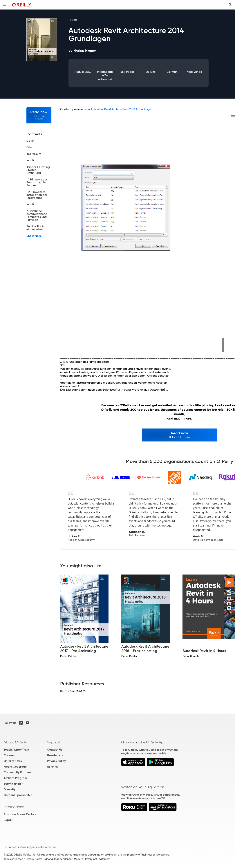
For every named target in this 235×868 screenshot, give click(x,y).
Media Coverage (15, 767)
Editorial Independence (58, 859)
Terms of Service (13, 859)
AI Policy (53, 767)
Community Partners (18, 772)
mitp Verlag (195, 72)
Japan (8, 820)
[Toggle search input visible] (230, 5)
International (14, 807)
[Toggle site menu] (5, 5)
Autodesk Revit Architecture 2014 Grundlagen (122, 109)
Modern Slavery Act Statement (92, 859)
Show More (34, 236)
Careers (9, 755)
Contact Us (55, 750)
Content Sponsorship (18, 795)
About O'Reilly (15, 742)
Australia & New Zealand (20, 814)
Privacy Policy (56, 761)
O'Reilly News (13, 761)
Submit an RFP (13, 784)
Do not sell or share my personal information (30, 847)
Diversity (10, 789)
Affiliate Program (15, 778)
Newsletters (55, 755)
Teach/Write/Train (16, 750)
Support (54, 742)
